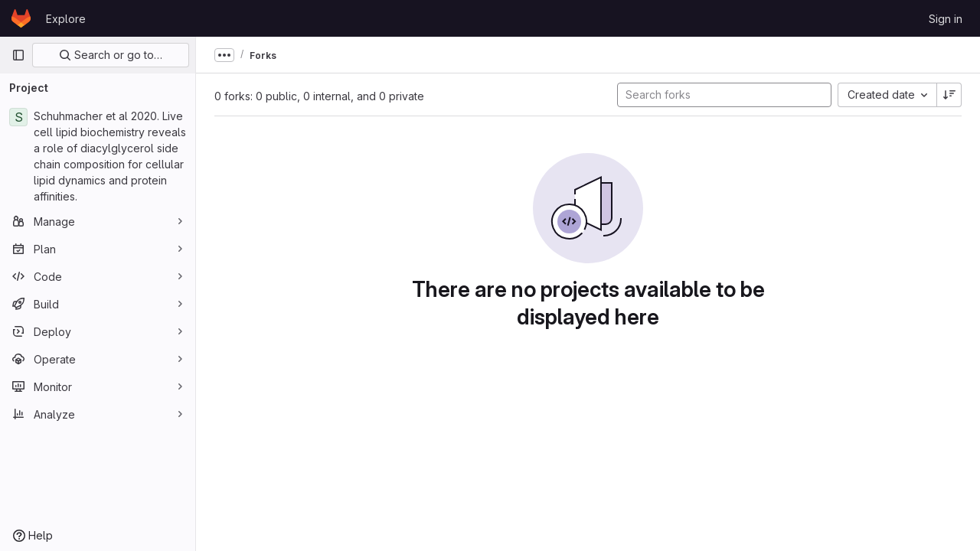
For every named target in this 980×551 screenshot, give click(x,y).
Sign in (946, 19)
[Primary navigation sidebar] (18, 55)
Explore (66, 19)
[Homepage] (21, 18)
